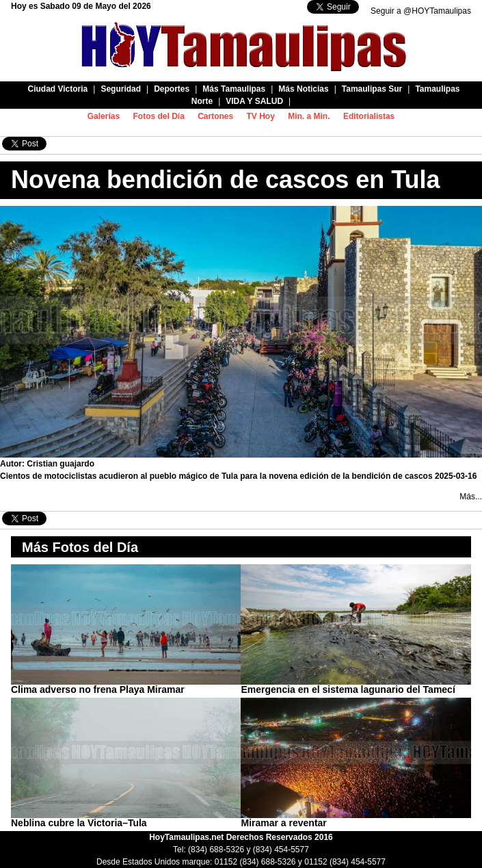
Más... (471, 497)
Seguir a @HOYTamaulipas (421, 11)
